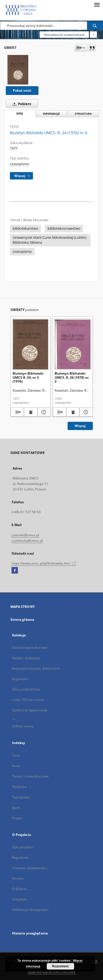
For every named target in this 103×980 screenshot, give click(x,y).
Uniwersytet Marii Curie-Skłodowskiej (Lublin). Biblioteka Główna (50, 240)
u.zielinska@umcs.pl (27, 540)
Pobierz (21, 104)
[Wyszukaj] (95, 26)
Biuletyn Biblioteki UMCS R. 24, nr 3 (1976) (28, 377)
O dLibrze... (21, 889)
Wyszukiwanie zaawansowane (64, 35)
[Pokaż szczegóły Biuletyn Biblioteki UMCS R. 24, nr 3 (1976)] (43, 412)
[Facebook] (15, 571)
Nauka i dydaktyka (26, 658)
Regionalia (20, 679)
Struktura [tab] (83, 114)
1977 (14, 148)
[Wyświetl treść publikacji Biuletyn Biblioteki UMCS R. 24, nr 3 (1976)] (31, 412)
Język (16, 808)
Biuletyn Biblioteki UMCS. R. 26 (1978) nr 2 (72, 377)
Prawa (17, 818)
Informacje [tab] (51, 114)
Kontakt (18, 878)
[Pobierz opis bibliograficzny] (17, 412)
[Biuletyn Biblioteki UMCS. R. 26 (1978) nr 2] (73, 344)
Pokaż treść (22, 90)
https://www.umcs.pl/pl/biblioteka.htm (44, 563)
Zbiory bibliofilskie (26, 689)
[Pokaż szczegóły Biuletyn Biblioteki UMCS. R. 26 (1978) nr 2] (85, 412)
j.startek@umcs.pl (25, 535)
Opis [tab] (20, 114)
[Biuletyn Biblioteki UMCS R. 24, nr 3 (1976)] (31, 344)
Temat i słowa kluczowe (30, 776)
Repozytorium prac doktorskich (36, 668)
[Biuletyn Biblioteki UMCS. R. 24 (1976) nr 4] (18, 70)
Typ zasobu (21, 797)
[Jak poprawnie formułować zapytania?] (93, 35)
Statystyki (20, 899)
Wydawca (20, 787)
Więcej (80, 426)
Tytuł (16, 755)
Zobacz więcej (23, 726)
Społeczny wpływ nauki (30, 710)
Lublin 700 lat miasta (28, 700)
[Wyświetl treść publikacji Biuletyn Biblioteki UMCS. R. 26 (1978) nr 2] (73, 412)
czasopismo (20, 164)
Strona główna (22, 620)
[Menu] (97, 4)
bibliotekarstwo (25, 228)
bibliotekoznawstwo (64, 228)
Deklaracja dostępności (30, 910)
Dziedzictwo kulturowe (30, 648)
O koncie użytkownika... (30, 868)
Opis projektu (23, 847)
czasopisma (22, 252)
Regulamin (20, 857)
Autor (16, 766)
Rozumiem (60, 966)
